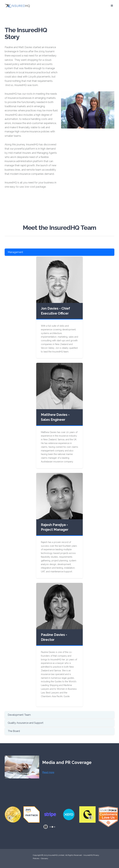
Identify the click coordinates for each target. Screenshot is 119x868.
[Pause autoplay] (46, 827)
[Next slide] (91, 818)
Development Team (19, 715)
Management (15, 252)
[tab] (50, 827)
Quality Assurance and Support (26, 723)
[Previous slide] (10, 818)
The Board (14, 731)
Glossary (45, 858)
